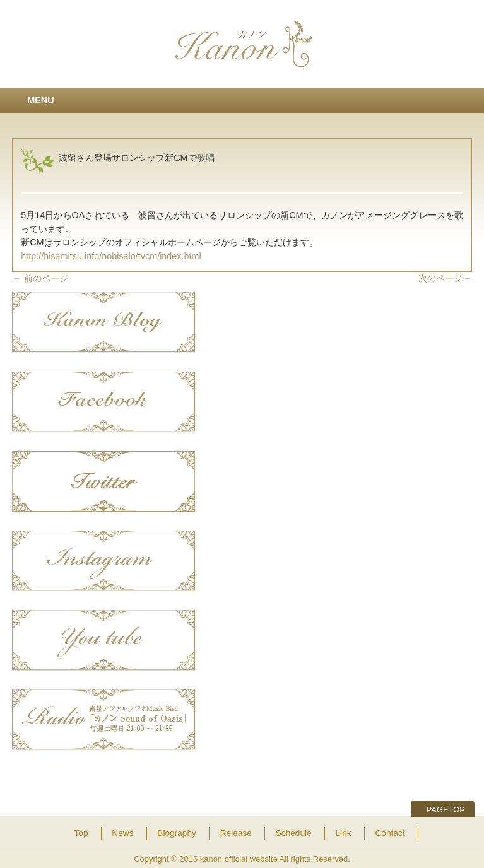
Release (236, 833)
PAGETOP (446, 810)
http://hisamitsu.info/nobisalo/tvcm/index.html (111, 256)
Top (81, 833)
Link (344, 833)
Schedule (294, 833)
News (122, 833)
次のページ (445, 278)
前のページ (40, 278)
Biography (177, 833)
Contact (390, 833)
